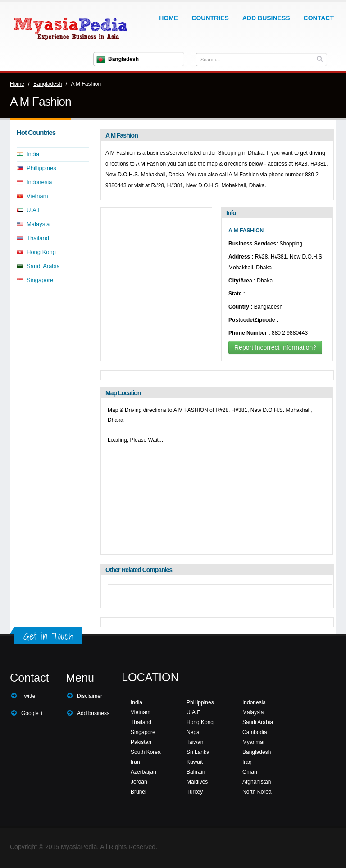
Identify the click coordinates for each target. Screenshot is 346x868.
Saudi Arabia (43, 266)
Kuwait (195, 762)
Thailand (38, 238)
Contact (319, 18)
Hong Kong (41, 252)
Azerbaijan (143, 772)
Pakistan (141, 742)
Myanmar (254, 742)
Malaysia (38, 224)
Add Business (266, 18)
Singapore (40, 280)
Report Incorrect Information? (275, 347)
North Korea (257, 792)
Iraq (247, 762)
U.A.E (34, 210)
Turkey (195, 792)
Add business (93, 713)
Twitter (29, 696)
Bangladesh (48, 84)
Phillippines (41, 168)
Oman (250, 772)
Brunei (139, 792)
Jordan (139, 782)
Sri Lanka (198, 752)
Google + (32, 713)
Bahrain (196, 772)
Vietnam (37, 196)
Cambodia (255, 732)
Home (168, 18)
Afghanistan (257, 782)
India (33, 154)
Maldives (197, 782)
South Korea (146, 752)
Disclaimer (90, 696)
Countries (210, 18)
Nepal (193, 732)
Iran (135, 762)
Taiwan (195, 742)
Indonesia (39, 182)
